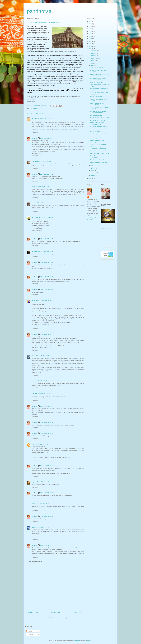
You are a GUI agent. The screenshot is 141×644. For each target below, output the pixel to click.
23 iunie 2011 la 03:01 (43, 203)
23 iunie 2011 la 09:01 (47, 239)
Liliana (34, 356)
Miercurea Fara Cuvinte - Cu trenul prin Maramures (98, 141)
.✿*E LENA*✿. (36, 217)
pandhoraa (39, 11)
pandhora (35, 138)
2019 (91, 29)
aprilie (93, 168)
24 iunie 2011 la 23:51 (44, 504)
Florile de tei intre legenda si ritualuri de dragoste (98, 112)
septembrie (94, 58)
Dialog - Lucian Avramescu (98, 120)
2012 (91, 46)
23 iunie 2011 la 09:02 (47, 262)
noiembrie (94, 53)
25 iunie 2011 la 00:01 (47, 516)
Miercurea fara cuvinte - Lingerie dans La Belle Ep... (99, 75)
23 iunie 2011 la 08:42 (47, 217)
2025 (91, 21)
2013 (91, 44)
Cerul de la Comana (96, 82)
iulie (92, 63)
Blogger (89, 640)
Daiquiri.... (93, 151)
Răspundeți (35, 132)
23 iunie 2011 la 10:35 (47, 334)
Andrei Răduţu (36, 161)
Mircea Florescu (36, 251)
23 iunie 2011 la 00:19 (47, 174)
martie (93, 170)
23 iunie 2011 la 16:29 (47, 422)
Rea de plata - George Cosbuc (99, 160)
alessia (34, 527)
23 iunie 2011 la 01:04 (43, 187)
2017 (91, 34)
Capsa (39, 108)
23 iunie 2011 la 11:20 (41, 381)
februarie (93, 173)
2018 (91, 31)
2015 (91, 39)
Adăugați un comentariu (35, 562)
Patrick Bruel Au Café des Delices (100, 118)
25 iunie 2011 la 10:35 (43, 527)
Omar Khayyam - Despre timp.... (99, 138)
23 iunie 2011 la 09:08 (47, 290)
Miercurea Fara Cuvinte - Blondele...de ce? (97, 123)
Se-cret (34, 203)
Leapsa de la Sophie (96, 132)
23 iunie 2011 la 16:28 (47, 406)
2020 (91, 26)
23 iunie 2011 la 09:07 (47, 277)
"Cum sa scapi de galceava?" (99, 144)
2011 (91, 48)
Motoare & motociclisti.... (97, 129)
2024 (91, 24)
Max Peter (35, 118)
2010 (91, 179)
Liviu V (34, 187)
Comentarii (30, 634)
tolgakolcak (77, 640)
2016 (91, 36)
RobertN (34, 394)
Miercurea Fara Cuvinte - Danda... (100, 162)
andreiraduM (35, 300)
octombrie (94, 56)
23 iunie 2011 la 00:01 (47, 161)
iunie (92, 66)
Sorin (33, 444)
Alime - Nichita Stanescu (97, 68)
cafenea (34, 108)
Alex (33, 381)
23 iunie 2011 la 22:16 (47, 466)
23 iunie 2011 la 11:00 (42, 356)
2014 (91, 41)
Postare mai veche (77, 612)
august (93, 61)
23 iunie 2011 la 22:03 (42, 444)
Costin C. (34, 504)
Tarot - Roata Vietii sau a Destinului (97, 157)
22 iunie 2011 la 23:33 (44, 118)
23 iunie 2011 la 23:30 (43, 482)
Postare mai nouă (33, 612)
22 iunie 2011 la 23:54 (47, 138)
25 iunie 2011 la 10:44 (47, 545)
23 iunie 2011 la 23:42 (47, 493)
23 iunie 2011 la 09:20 (46, 300)
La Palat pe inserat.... (96, 115)
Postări (29, 631)
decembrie (94, 51)
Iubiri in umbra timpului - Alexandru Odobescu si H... (99, 148)
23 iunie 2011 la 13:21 (43, 394)
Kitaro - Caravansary (96, 97)
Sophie (34, 482)
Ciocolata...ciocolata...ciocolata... (100, 127)
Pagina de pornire (55, 612)
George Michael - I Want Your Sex (100, 153)
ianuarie (93, 175)
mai (92, 165)
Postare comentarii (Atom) (59, 618)
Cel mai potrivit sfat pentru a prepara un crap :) (98, 79)
